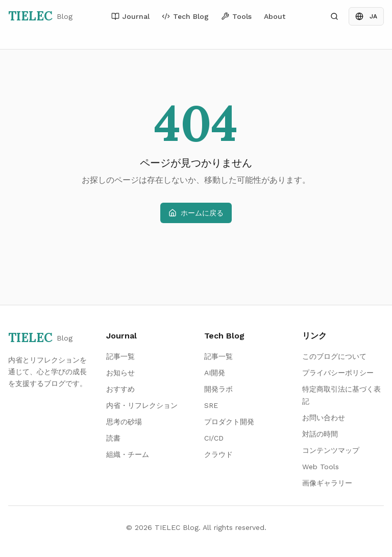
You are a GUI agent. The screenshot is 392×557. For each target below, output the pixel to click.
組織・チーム (128, 454)
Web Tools (321, 467)
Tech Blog (185, 16)
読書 (113, 438)
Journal (130, 16)
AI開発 (215, 373)
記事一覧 (120, 356)
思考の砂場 (124, 422)
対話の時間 (320, 434)
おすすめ (120, 389)
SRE (211, 405)
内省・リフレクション (142, 405)
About (275, 16)
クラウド (218, 454)
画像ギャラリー (327, 483)
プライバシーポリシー (338, 373)
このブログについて (334, 356)
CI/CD (214, 438)
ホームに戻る (196, 213)
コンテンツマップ (331, 450)
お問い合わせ (324, 418)
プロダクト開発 (229, 422)
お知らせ (120, 373)
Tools (236, 16)
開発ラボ (218, 389)
